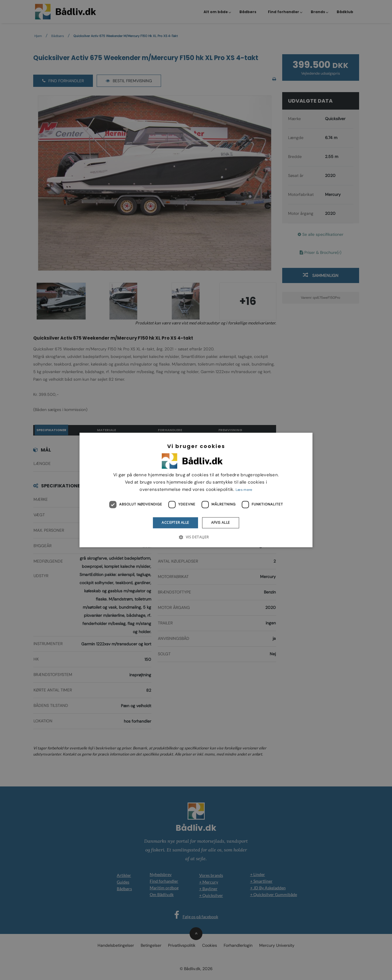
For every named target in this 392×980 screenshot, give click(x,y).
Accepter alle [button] (175, 523)
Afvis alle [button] (221, 523)
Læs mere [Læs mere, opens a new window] (244, 490)
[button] (196, 537)
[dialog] (196, 490)
